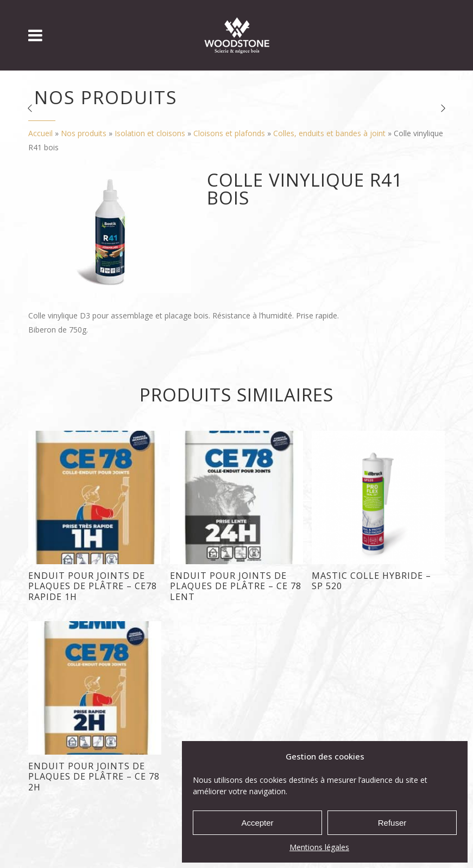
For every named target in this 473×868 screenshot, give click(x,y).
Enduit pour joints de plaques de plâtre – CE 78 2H (94, 777)
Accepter (257, 823)
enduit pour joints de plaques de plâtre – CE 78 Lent (236, 586)
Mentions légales (319, 847)
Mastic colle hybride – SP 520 (371, 581)
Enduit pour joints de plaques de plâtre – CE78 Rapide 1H (93, 586)
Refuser (392, 823)
